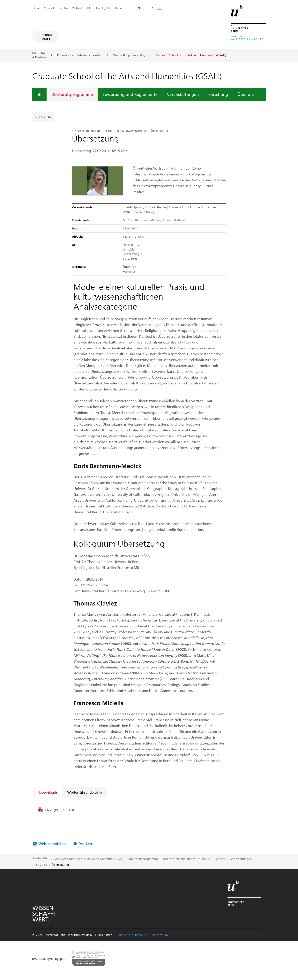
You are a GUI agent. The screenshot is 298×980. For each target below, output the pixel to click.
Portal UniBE (47, 37)
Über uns (246, 94)
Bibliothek (49, 8)
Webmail (77, 8)
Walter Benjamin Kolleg (129, 55)
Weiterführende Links (85, 792)
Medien (63, 8)
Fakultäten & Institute (39, 55)
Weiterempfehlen (53, 843)
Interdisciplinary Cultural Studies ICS (187, 859)
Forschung (218, 94)
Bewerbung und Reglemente (130, 94)
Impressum (160, 935)
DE (139, 8)
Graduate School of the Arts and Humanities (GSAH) (89, 859)
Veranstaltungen (183, 94)
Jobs (36, 8)
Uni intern (121, 8)
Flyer (60, 810)
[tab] (48, 792)
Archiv (220, 859)
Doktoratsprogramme (72, 94)
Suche (159, 9)
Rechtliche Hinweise (133, 935)
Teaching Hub (103, 8)
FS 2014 (45, 116)
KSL (89, 8)
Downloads (48, 792)
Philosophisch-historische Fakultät (80, 55)
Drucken (85, 843)
